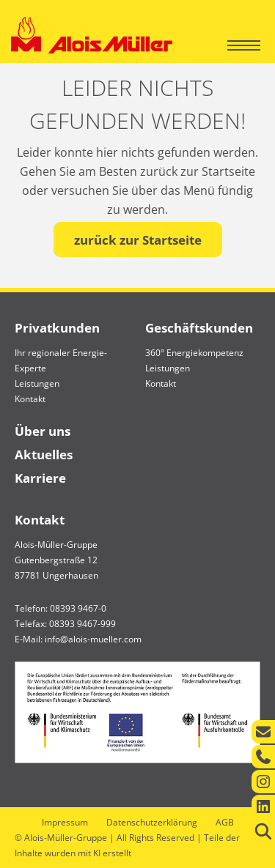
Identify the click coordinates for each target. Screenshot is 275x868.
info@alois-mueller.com (93, 639)
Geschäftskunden (199, 328)
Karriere (40, 478)
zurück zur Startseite (138, 240)
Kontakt (30, 399)
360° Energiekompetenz (194, 353)
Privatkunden (57, 328)
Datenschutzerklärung (152, 822)
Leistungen (37, 383)
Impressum (65, 822)
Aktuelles (44, 455)
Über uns (43, 431)
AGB (225, 822)
